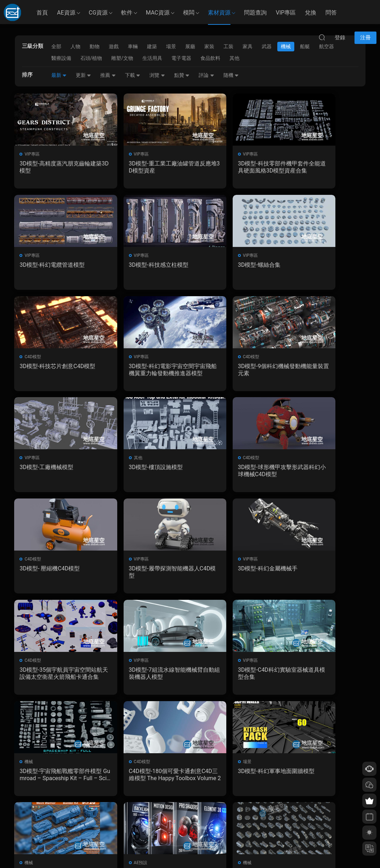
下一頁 (202, 718)
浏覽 (157, 75)
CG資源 (98, 13)
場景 (29, 664)
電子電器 (181, 58)
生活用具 (152, 58)
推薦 (108, 75)
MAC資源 (158, 13)
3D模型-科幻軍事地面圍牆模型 (56, 677)
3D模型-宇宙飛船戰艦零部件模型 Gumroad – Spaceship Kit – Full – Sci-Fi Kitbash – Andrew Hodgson (234, 575)
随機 (231, 75)
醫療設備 (61, 58)
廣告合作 (141, 831)
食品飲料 (210, 58)
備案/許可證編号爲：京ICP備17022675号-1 (190, 851)
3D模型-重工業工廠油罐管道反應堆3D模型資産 (145, 167)
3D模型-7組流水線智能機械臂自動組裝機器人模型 (54, 575)
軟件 (127, 13)
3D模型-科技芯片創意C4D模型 (234, 269)
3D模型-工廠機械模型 (136, 368)
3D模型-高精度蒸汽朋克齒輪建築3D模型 (56, 167)
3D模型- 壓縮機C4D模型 (50, 470)
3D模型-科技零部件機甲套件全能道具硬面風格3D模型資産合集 (234, 167)
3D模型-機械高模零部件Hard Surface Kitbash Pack (324, 677)
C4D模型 (212, 256)
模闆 (189, 13)
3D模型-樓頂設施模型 (226, 368)
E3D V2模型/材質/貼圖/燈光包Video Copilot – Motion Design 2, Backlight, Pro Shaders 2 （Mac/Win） (234, 677)
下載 (133, 75)
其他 (234, 58)
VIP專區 (286, 13)
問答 (331, 13)
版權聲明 (141, 821)
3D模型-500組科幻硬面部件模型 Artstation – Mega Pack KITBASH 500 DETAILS (144, 677)
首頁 (42, 13)
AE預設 (211, 664)
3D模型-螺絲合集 (131, 266)
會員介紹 (141, 810)
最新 (59, 75)
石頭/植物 (91, 58)
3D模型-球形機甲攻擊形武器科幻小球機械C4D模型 (324, 371)
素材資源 (219, 13)
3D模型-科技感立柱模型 (50, 266)
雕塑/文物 (122, 58)
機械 (208, 562)
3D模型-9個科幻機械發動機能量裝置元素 (54, 371)
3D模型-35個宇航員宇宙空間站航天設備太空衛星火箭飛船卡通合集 (324, 473)
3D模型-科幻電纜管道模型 (321, 164)
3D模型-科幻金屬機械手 (229, 470)
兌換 (311, 13)
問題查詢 (255, 13)
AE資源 (66, 13)
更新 (83, 75)
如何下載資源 (146, 800)
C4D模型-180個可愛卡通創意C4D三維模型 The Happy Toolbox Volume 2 (322, 575)
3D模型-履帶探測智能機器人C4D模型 (145, 473)
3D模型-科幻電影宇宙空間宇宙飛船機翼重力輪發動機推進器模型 (324, 269)
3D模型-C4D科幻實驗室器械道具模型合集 (144, 575)
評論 (206, 75)
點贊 (182, 75)
